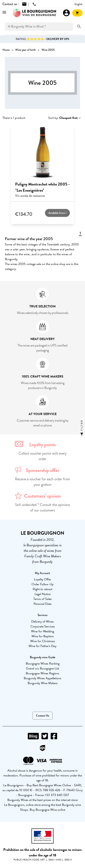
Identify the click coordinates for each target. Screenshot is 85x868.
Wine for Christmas (43, 641)
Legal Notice (42, 594)
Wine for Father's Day (42, 646)
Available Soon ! (57, 213)
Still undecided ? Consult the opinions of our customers (43, 507)
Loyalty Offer (42, 579)
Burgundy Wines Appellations (42, 678)
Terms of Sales (42, 599)
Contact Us (42, 716)
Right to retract (42, 589)
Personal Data (42, 604)
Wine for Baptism (43, 636)
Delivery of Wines (42, 622)
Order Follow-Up (42, 584)
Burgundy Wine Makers (43, 683)
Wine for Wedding (42, 631)
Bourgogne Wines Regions (42, 673)
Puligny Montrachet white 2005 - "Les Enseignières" (42, 187)
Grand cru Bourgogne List (42, 668)
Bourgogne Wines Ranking (43, 664)
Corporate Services (43, 626)
